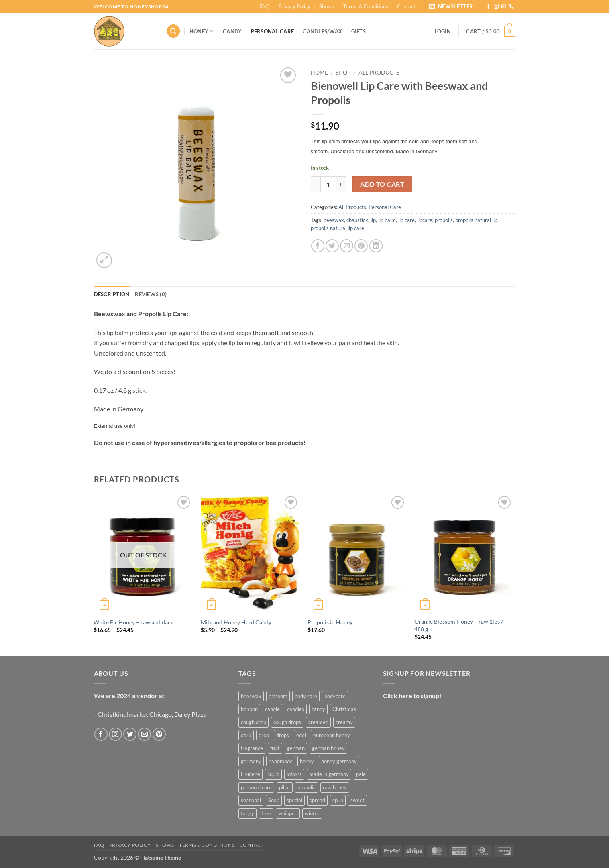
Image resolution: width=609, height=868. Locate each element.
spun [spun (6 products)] (338, 800)
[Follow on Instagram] (496, 7)
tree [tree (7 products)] (266, 813)
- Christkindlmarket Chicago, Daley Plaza (150, 714)
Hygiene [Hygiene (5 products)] (251, 774)
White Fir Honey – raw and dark (133, 622)
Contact (406, 6)
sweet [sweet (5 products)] (357, 800)
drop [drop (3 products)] (264, 735)
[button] (452, 7)
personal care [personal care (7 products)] (256, 787)
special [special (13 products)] (294, 800)
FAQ (264, 6)
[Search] (173, 31)
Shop (343, 73)
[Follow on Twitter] (130, 734)
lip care (406, 220)
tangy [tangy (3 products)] (247, 813)
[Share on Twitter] (332, 246)
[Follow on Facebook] (488, 7)
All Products (379, 73)
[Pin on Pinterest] (361, 246)
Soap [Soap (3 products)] (274, 800)
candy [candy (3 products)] (318, 709)
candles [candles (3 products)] (296, 709)
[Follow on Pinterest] (159, 734)
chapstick (357, 220)
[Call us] (511, 7)
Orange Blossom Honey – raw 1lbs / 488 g (459, 625)
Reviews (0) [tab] (151, 294)
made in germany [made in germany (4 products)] (329, 774)
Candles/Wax (322, 31)
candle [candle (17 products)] (272, 709)
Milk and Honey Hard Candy (236, 622)
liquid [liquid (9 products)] (273, 774)
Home (319, 73)
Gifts (358, 31)
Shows (327, 6)
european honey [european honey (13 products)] (332, 735)
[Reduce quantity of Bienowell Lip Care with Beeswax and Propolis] (316, 184)
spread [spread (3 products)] (317, 800)
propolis (444, 220)
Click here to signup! (412, 696)
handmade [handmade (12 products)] (281, 761)
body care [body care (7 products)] (306, 696)
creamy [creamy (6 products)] (344, 722)
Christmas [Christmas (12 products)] (344, 709)
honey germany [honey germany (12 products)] (339, 761)
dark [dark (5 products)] (246, 735)
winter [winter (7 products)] (312, 813)
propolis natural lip (476, 220)
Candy (232, 31)
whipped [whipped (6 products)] (288, 813)
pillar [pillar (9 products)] (285, 787)
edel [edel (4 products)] (301, 735)
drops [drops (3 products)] (283, 735)
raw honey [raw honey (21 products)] (335, 787)
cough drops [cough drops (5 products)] (287, 722)
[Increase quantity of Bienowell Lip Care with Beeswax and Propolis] (341, 184)
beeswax (334, 220)
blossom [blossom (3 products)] (278, 696)
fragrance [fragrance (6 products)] (252, 748)
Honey (202, 31)
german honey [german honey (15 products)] (328, 748)
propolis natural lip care (337, 228)
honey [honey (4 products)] (307, 761)
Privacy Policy (294, 6)
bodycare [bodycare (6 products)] (335, 696)
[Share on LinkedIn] (376, 246)
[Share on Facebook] (318, 246)
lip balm (387, 220)
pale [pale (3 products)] (361, 774)
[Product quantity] (328, 184)
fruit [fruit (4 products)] (275, 748)
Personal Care (272, 31)
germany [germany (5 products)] (251, 761)
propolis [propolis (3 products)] (307, 787)
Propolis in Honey (330, 622)
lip (373, 220)
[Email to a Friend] (347, 246)
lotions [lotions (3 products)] (294, 774)
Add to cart (382, 184)
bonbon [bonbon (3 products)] (249, 709)
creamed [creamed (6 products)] (318, 722)
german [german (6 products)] (296, 748)
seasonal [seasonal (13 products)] (251, 800)
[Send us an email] (504, 7)
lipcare (425, 220)
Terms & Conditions (366, 6)
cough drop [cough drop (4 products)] (254, 722)
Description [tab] (112, 294)
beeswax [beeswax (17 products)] (251, 696)
